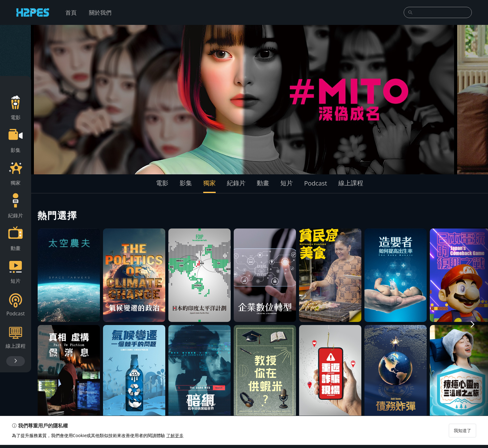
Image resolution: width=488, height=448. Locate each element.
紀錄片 (236, 183)
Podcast (316, 183)
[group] (244, 100)
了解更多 (176, 439)
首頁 (71, 12)
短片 (287, 183)
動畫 (263, 183)
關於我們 (100, 12)
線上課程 (351, 183)
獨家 (209, 183)
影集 (186, 183)
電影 (162, 183)
